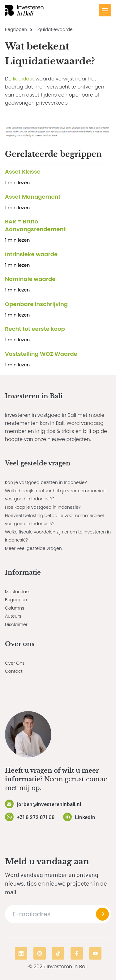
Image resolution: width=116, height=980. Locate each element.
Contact (14, 671)
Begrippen (16, 29)
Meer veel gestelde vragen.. (34, 548)
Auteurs (13, 616)
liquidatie (24, 79)
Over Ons (15, 663)
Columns (15, 608)
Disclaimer (16, 624)
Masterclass (18, 592)
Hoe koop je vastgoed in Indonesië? (43, 507)
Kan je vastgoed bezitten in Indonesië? (46, 482)
